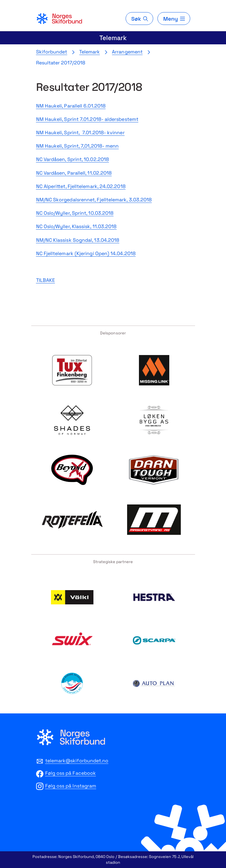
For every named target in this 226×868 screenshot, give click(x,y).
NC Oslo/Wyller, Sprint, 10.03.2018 (75, 213)
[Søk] (139, 19)
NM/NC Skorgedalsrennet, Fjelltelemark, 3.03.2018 (94, 200)
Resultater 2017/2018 (61, 63)
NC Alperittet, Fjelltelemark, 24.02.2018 (81, 186)
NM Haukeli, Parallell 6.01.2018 (71, 106)
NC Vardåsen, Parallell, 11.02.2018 (74, 173)
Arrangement (127, 52)
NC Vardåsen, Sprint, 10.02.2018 (73, 159)
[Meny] (174, 19)
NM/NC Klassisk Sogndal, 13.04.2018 (78, 240)
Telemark (113, 38)
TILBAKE (46, 280)
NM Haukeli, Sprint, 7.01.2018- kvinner (80, 133)
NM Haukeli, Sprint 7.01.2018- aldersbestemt (87, 119)
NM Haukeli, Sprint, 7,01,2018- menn (78, 146)
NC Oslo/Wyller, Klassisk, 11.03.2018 (76, 226)
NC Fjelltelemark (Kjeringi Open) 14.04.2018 (86, 253)
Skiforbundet (52, 52)
